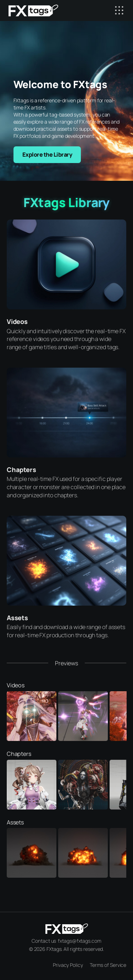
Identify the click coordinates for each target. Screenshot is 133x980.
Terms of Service (108, 965)
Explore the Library (47, 155)
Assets (17, 618)
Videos (17, 321)
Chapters (21, 470)
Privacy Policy (68, 965)
